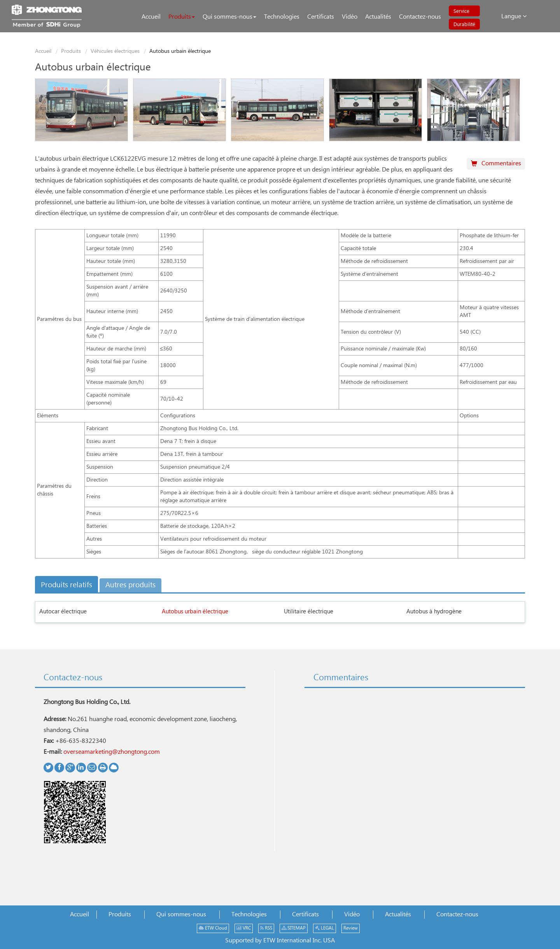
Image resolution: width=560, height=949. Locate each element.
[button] (182, 17)
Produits (71, 51)
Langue (514, 16)
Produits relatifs (66, 585)
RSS (266, 928)
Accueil (43, 51)
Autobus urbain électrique (195, 612)
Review (351, 928)
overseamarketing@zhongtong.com (112, 752)
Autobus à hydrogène (434, 612)
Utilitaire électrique (309, 612)
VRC (244, 928)
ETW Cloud (213, 928)
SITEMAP (294, 928)
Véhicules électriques (115, 51)
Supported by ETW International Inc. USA (280, 941)
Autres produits (130, 585)
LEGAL (325, 928)
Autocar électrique (63, 612)
